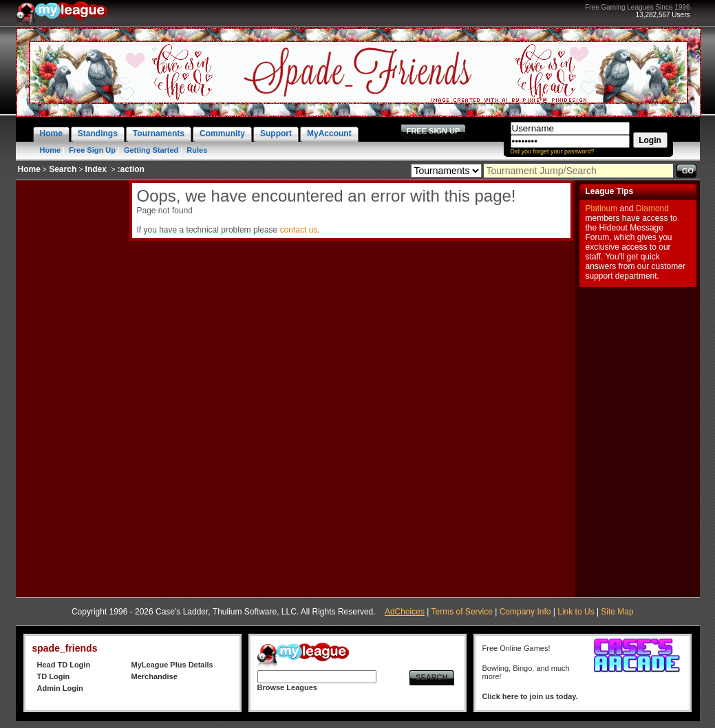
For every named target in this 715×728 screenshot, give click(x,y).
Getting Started (151, 150)
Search (63, 169)
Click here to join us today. (530, 696)
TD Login (54, 676)
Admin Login (60, 688)
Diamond (652, 208)
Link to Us (576, 612)
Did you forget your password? (553, 151)
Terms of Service (462, 612)
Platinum (602, 208)
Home (51, 150)
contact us (299, 230)
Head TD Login (64, 665)
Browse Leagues (287, 687)
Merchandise (154, 676)
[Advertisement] (71, 387)
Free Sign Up (92, 150)
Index (96, 169)
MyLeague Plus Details (172, 665)
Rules (197, 150)
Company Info (525, 612)
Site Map (617, 612)
